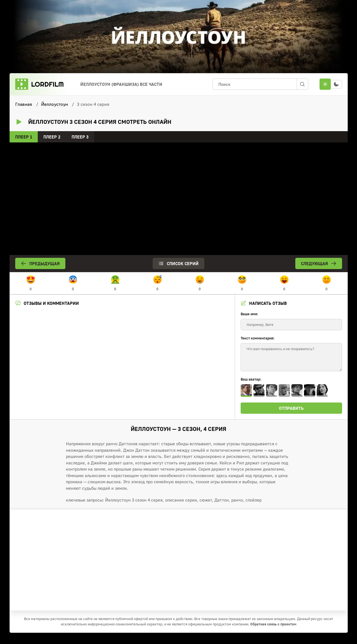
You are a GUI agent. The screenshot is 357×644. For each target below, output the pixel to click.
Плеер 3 (80, 137)
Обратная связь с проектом (273, 624)
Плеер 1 (24, 137)
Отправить (291, 408)
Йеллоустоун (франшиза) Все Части (121, 84)
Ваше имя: (249, 314)
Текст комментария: (258, 338)
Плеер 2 (52, 137)
